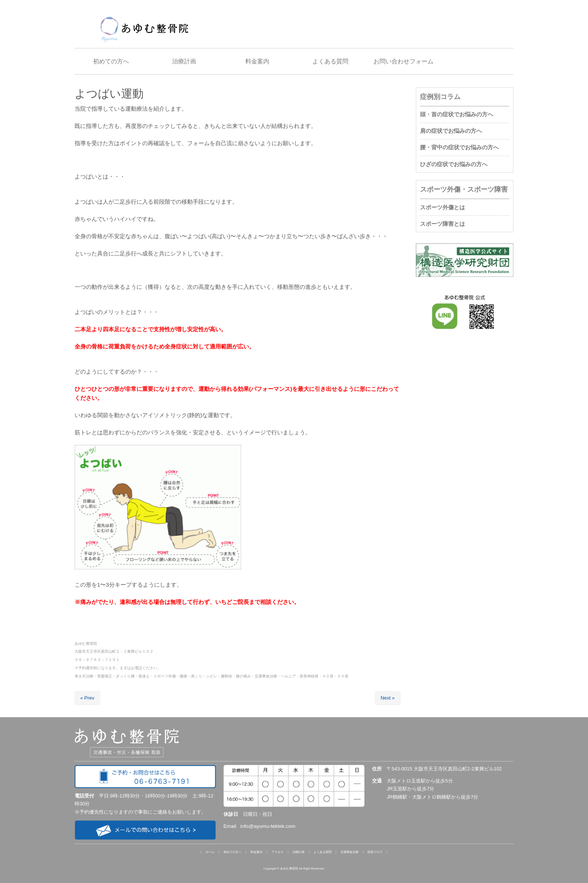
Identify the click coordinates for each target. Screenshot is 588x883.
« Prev (87, 698)
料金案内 (256, 852)
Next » (388, 698)
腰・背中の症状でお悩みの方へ (459, 147)
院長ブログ (375, 852)
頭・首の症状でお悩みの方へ (457, 114)
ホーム (210, 852)
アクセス (277, 852)
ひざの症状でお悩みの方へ (454, 164)
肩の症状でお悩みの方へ (451, 131)
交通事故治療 (349, 852)
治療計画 (298, 852)
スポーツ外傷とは (442, 207)
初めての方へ (232, 852)
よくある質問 (322, 852)
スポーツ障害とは (442, 224)
